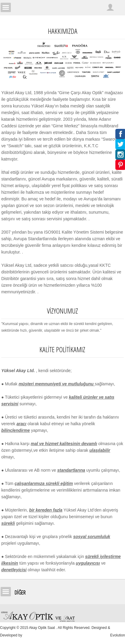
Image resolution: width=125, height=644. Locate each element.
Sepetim (120, 7)
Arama (99, 7)
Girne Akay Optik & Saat (63, 8)
